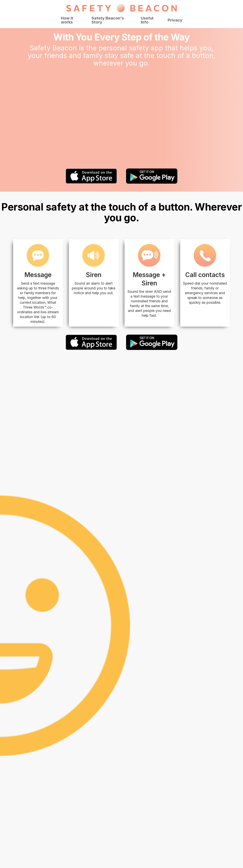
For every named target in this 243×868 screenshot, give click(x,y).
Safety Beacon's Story (108, 20)
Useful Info (147, 20)
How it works (67, 20)
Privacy (175, 20)
